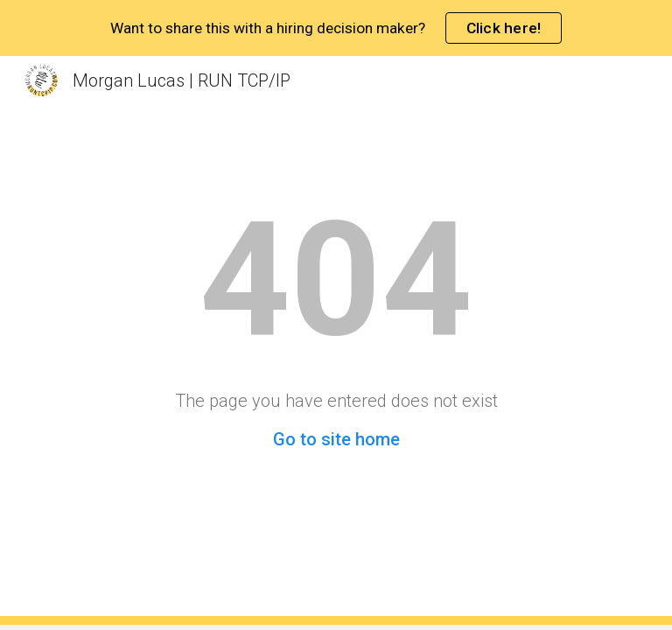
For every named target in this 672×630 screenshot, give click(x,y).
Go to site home (336, 439)
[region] (336, 28)
